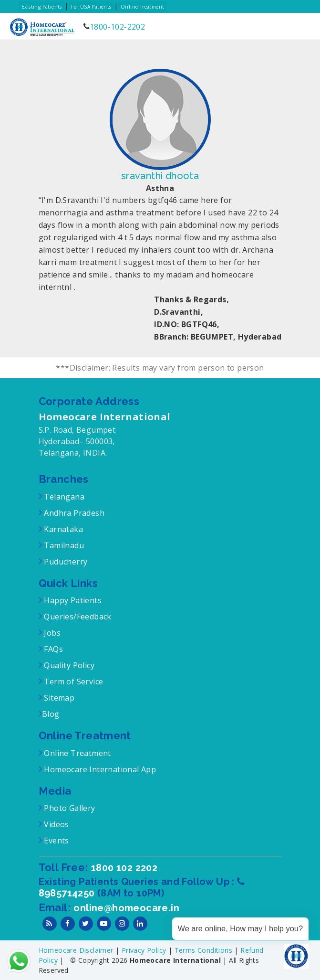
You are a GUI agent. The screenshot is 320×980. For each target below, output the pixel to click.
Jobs (51, 633)
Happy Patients (72, 600)
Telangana (64, 497)
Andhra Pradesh (73, 513)
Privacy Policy (145, 950)
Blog (51, 714)
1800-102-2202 (117, 27)
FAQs (52, 649)
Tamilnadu (63, 545)
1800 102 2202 (124, 868)
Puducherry (65, 562)
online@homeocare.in (126, 908)
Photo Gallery (69, 808)
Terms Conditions (205, 950)
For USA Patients (91, 7)
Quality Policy (68, 665)
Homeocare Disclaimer (77, 950)
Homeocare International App (100, 769)
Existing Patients (42, 7)
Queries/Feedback (77, 617)
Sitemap (58, 698)
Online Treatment (142, 7)
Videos (56, 824)
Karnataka (62, 529)
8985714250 (68, 893)
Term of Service (72, 682)
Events (56, 841)
